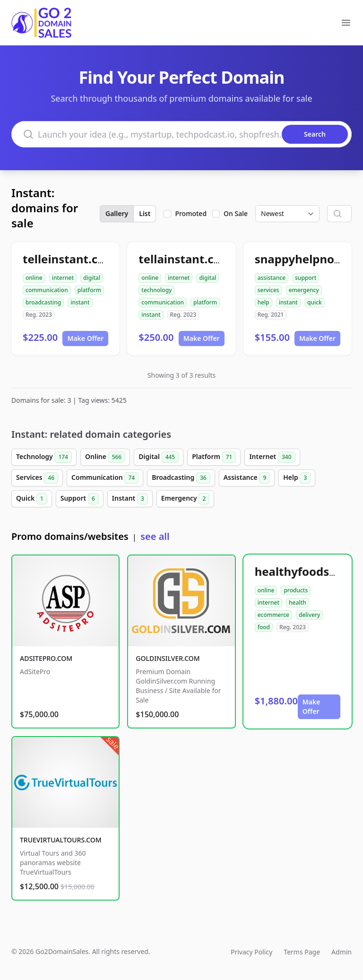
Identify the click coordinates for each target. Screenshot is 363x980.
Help (297, 478)
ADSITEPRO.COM (46, 658)
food (264, 627)
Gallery (117, 213)
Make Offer (85, 338)
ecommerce (273, 615)
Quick (32, 499)
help (264, 302)
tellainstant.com (185, 259)
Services (37, 478)
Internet (272, 457)
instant (80, 302)
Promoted (191, 213)
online (34, 278)
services (268, 290)
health (298, 603)
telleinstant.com (69, 259)
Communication (105, 478)
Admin (341, 952)
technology (156, 290)
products (296, 590)
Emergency (185, 499)
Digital (159, 457)
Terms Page (302, 952)
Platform (214, 457)
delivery (309, 615)
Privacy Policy (251, 952)
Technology (44, 457)
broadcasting (43, 302)
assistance (272, 278)
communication (47, 290)
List (145, 213)
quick (315, 302)
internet (63, 278)
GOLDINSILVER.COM (168, 658)
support (306, 278)
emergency (304, 290)
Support (80, 499)
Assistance (247, 478)
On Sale (236, 213)
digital (92, 278)
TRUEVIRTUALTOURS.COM (61, 840)
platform (89, 290)
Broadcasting (181, 478)
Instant (130, 499)
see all (155, 536)
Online (105, 457)
